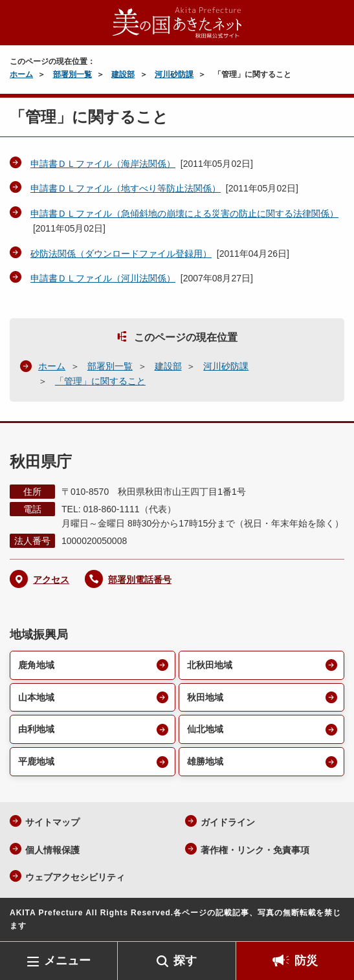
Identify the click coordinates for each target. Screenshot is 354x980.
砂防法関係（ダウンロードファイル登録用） (121, 254)
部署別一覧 (72, 74)
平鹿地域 (36, 761)
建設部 (123, 74)
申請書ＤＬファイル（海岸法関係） (103, 164)
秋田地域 (205, 697)
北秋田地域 (210, 665)
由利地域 (36, 729)
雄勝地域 (205, 761)
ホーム (21, 74)
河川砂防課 (174, 74)
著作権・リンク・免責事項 (255, 850)
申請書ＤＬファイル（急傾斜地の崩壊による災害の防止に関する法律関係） (184, 213)
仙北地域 (205, 729)
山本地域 (36, 697)
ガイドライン (228, 822)
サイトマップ (52, 822)
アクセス (51, 580)
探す (185, 961)
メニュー (67, 961)
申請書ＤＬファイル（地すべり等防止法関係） (126, 188)
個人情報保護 (52, 850)
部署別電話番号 (140, 580)
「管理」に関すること (100, 381)
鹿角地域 (36, 665)
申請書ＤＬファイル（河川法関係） (103, 278)
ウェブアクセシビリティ (75, 877)
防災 (306, 961)
